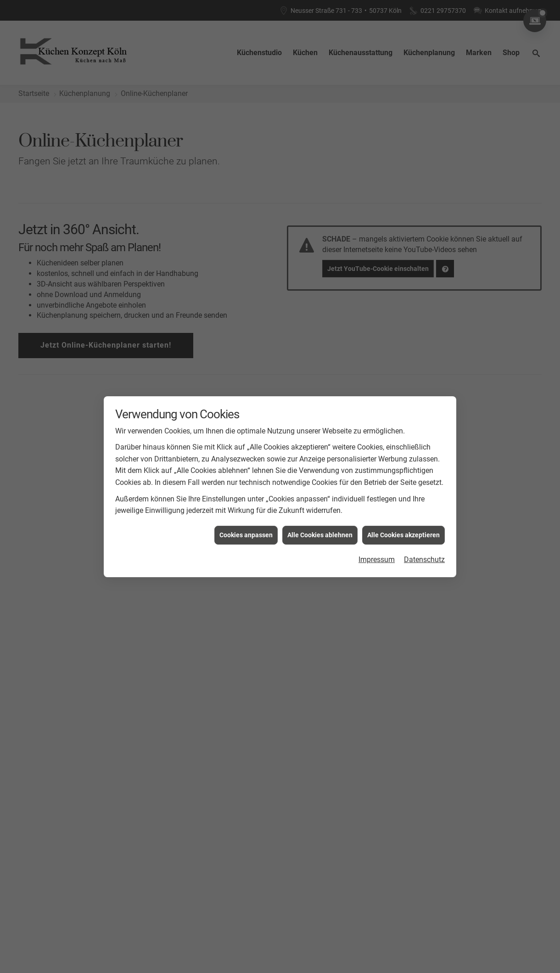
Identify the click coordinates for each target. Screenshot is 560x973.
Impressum (377, 559)
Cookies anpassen (246, 534)
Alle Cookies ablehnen (320, 534)
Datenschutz (424, 559)
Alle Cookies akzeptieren (403, 534)
